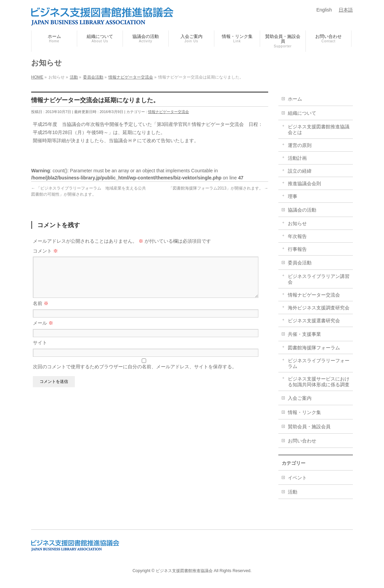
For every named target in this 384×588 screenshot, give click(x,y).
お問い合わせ (302, 441)
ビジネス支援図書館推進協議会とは (319, 129)
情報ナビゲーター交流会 (168, 112)
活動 (293, 492)
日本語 (346, 10)
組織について (302, 113)
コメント (45, 251)
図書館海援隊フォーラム (314, 348)
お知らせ (297, 223)
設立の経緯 (300, 171)
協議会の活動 (302, 210)
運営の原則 (300, 145)
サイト (40, 351)
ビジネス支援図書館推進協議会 (184, 571)
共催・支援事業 (304, 334)
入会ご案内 (300, 398)
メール (43, 331)
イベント (297, 478)
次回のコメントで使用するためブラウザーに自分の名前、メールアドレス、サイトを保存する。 (135, 375)
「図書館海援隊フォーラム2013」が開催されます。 (218, 188)
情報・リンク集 (304, 412)
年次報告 (297, 236)
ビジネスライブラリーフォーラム (319, 363)
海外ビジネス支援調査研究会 (319, 308)
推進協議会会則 (304, 183)
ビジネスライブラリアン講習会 (319, 279)
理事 (293, 196)
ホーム (295, 99)
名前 (41, 311)
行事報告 (297, 249)
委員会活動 (300, 263)
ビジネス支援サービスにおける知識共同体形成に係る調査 (319, 382)
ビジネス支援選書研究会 (314, 321)
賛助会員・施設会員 (309, 427)
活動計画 (297, 158)
